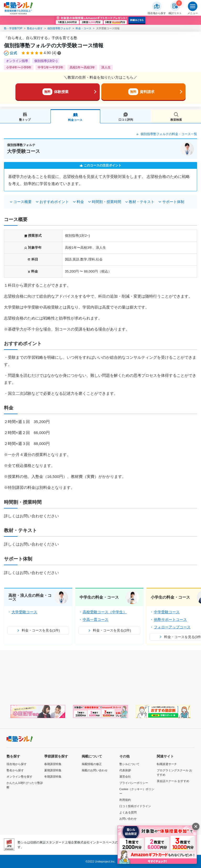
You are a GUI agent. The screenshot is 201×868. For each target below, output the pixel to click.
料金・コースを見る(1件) (38, 630)
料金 (80, 202)
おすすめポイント (54, 202)
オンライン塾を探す (19, 777)
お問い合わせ (128, 819)
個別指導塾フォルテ (59, 28)
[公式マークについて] (11, 53)
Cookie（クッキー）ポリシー (137, 791)
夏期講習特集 (53, 770)
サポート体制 (173, 202)
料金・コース (83, 28)
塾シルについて (129, 764)
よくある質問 (128, 812)
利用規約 (125, 800)
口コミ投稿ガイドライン (135, 806)
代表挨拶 (125, 770)
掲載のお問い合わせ (95, 770)
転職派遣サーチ (167, 764)
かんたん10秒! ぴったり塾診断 (25, 785)
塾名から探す (35, 28)
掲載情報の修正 (92, 764)
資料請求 (141, 92)
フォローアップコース (172, 627)
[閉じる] (196, 826)
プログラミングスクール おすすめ (174, 772)
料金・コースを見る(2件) (110, 630)
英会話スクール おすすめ (173, 781)
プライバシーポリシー (134, 783)
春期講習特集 (53, 764)
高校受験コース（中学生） (105, 612)
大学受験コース (24, 612)
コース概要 (23, 202)
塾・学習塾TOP (13, 28)
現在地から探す (17, 764)
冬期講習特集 (53, 777)
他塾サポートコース (170, 620)
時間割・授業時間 (107, 202)
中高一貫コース (96, 620)
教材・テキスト (142, 202)
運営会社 (125, 777)
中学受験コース (167, 612)
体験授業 (55, 92)
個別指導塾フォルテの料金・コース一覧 (166, 134)
